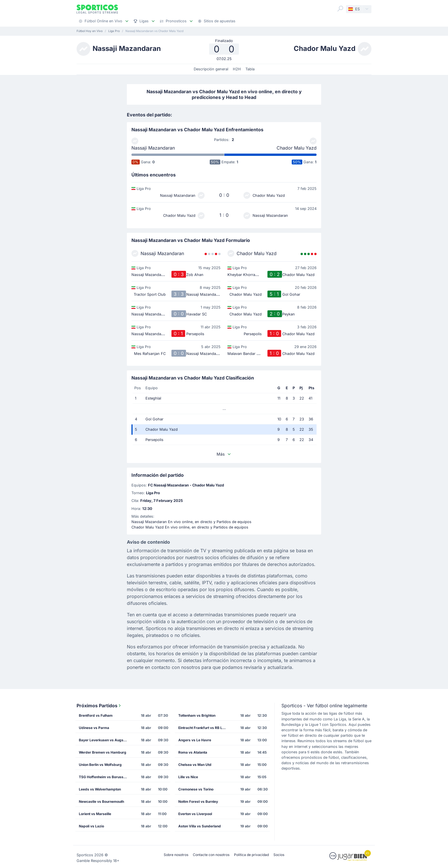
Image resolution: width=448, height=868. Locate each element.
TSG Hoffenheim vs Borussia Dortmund (105, 777)
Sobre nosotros (176, 855)
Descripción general (211, 69)
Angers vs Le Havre (195, 740)
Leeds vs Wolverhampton (100, 789)
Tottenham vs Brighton (197, 715)
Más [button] (224, 454)
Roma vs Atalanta (193, 752)
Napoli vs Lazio (91, 826)
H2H (237, 69)
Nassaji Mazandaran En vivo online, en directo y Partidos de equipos (191, 522)
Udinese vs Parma (94, 728)
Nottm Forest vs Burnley (198, 802)
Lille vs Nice (188, 777)
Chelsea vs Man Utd (195, 765)
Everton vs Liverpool (195, 814)
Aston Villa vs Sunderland (200, 826)
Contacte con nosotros (211, 855)
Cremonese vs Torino (196, 789)
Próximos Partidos (99, 706)
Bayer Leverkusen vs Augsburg (105, 740)
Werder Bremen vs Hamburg (103, 752)
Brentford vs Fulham (96, 715)
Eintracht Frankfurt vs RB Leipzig (204, 728)
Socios (279, 855)
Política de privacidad (251, 855)
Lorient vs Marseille (95, 814)
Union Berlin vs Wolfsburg (100, 765)
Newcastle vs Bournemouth (101, 802)
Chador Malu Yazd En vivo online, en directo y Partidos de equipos (190, 527)
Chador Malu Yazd (297, 148)
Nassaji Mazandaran (153, 148)
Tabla (250, 69)
